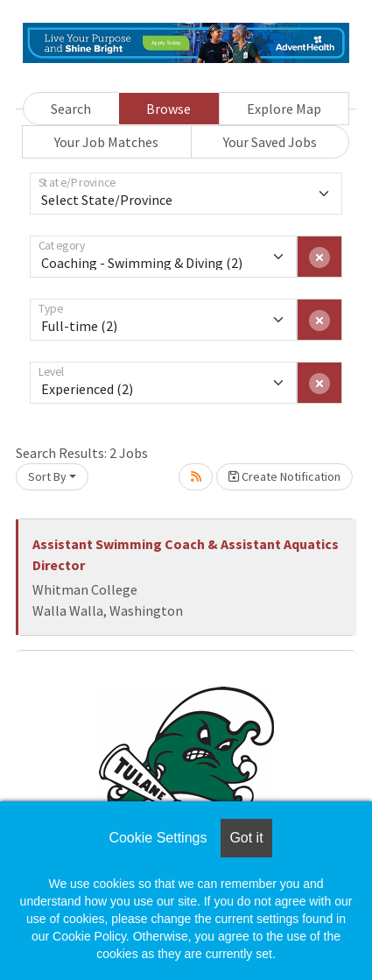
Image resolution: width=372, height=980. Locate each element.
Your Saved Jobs (270, 142)
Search (71, 109)
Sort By (47, 476)
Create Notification (284, 476)
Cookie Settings (158, 838)
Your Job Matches (106, 142)
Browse (168, 109)
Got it (246, 838)
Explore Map (284, 109)
